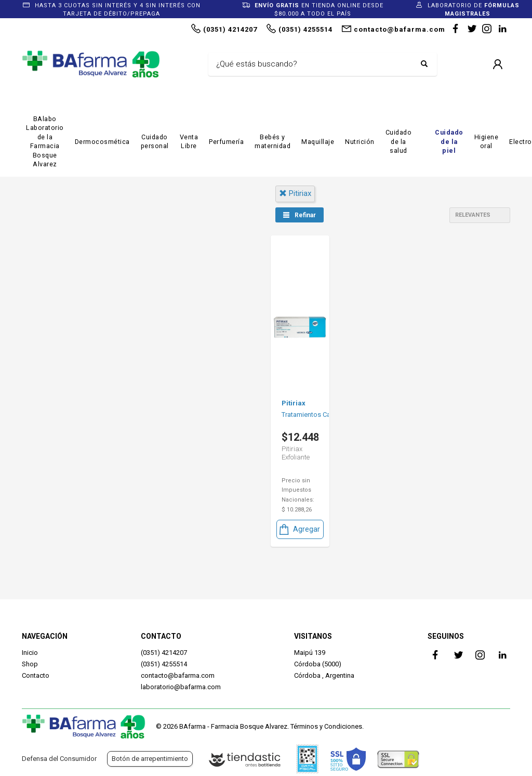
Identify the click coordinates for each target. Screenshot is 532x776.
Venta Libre (189, 142)
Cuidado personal (155, 142)
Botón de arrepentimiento (150, 759)
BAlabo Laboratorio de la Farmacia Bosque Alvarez (45, 142)
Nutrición (360, 142)
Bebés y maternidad (272, 142)
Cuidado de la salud (399, 141)
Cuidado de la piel (449, 141)
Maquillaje (318, 142)
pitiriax (295, 193)
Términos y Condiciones (326, 726)
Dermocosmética (102, 142)
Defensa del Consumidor (59, 759)
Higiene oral (487, 142)
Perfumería (226, 142)
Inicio (30, 653)
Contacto (36, 675)
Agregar (299, 529)
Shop (30, 664)
